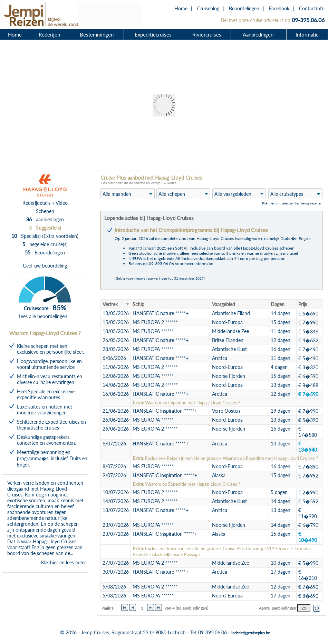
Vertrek (110, 304)
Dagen (278, 304)
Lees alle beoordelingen (43, 316)
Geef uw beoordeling (45, 266)
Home (181, 8)
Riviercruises (207, 34)
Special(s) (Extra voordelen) (45, 236)
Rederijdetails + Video (45, 203)
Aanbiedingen (259, 34)
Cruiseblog (208, 8)
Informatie (307, 34)
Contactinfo (312, 8)
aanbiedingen (45, 219)
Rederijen (49, 34)
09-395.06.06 (308, 20)
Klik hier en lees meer (64, 562)
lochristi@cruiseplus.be (251, 633)
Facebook (279, 8)
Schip (138, 304)
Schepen (45, 211)
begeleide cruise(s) (45, 244)
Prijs (303, 304)
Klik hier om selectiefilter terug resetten (292, 203)
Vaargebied (224, 304)
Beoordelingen (244, 8)
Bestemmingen (97, 34)
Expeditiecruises (153, 34)
